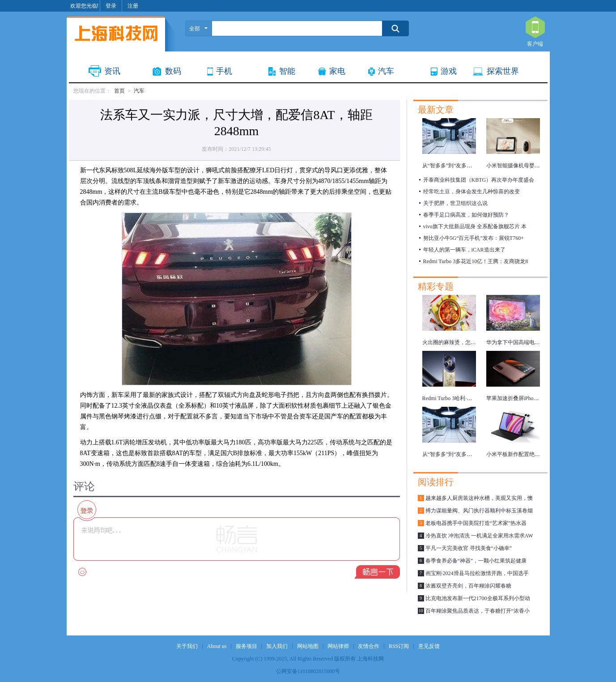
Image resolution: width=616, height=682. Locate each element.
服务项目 (246, 646)
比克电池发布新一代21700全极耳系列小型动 (478, 598)
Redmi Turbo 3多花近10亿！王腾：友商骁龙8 (476, 261)
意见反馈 (429, 646)
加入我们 (277, 646)
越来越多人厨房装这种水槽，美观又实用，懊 (479, 498)
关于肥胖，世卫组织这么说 (455, 203)
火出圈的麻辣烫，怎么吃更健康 (460, 342)
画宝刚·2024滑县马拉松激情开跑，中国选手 (477, 573)
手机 (224, 71)
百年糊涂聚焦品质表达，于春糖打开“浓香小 (478, 611)
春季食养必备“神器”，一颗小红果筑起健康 (476, 561)
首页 (119, 91)
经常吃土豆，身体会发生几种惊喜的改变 (472, 192)
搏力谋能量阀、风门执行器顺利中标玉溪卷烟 (479, 511)
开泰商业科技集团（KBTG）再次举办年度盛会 (479, 180)
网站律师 (338, 646)
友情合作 (369, 646)
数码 (173, 71)
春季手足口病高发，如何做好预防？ (466, 215)
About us (217, 646)
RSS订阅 (399, 646)
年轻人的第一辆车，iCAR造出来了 (464, 250)
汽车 (386, 71)
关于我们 (187, 646)
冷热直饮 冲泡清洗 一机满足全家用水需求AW (479, 536)
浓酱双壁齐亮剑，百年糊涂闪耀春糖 (468, 586)
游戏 (449, 71)
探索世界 (503, 71)
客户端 (535, 28)
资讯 (112, 71)
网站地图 (308, 646)
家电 (337, 71)
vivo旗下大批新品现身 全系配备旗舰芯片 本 (475, 226)
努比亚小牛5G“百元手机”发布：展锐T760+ (474, 238)
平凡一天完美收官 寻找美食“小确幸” (469, 548)
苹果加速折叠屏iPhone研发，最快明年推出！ (539, 398)
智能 (287, 71)
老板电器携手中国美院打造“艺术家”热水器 (476, 523)
